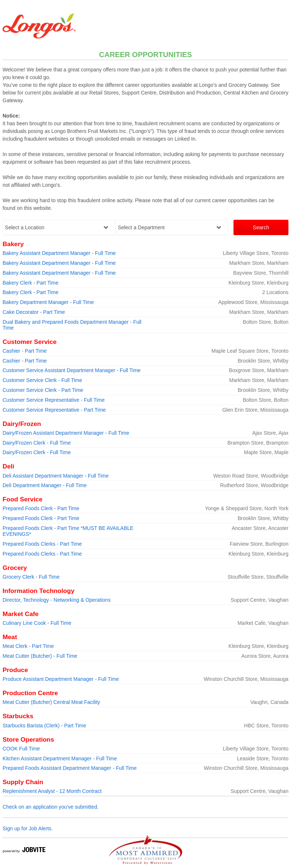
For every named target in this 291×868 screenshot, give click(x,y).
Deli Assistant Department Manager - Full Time (56, 476)
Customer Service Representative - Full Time (54, 400)
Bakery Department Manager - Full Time (48, 302)
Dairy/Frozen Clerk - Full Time (37, 443)
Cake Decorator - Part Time (34, 312)
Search (261, 227)
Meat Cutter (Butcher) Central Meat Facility (51, 702)
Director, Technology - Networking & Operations (57, 600)
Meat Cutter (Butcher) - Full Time (40, 656)
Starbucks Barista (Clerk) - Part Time (44, 726)
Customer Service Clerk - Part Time (43, 390)
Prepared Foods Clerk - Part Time (41, 508)
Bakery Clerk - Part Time (30, 283)
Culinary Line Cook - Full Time (37, 623)
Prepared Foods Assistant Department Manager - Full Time (70, 768)
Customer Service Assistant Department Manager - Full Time (72, 370)
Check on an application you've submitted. (51, 807)
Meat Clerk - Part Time (28, 646)
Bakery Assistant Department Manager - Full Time (59, 253)
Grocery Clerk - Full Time (31, 577)
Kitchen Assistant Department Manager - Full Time (60, 758)
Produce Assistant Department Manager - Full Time (61, 679)
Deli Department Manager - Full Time (45, 485)
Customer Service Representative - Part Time (54, 410)
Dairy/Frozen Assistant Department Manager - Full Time (66, 433)
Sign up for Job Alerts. (28, 828)
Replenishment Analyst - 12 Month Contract (52, 791)
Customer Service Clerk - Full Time (42, 380)
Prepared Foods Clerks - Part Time (42, 544)
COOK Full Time (21, 749)
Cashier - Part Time (25, 351)
